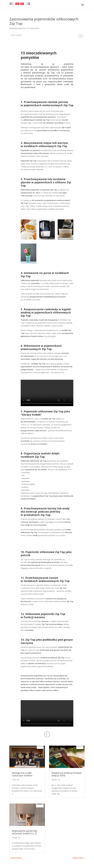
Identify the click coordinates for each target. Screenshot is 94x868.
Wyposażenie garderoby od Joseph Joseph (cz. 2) (25, 832)
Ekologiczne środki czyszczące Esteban (22, 774)
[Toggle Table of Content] (79, 36)
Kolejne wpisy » (78, 858)
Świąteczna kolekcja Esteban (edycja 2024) (67, 774)
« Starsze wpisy (15, 858)
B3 (24, 28)
